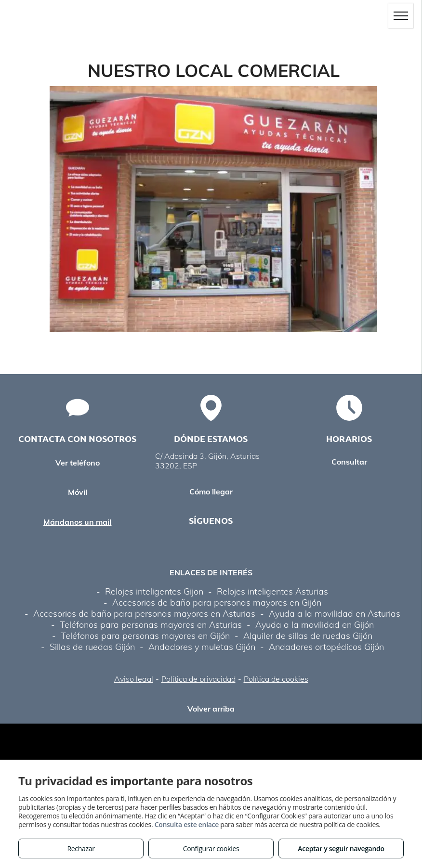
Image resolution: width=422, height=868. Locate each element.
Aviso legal (134, 679)
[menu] (401, 16)
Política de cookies (276, 679)
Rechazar (81, 849)
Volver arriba (211, 709)
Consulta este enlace (187, 824)
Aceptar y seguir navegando (341, 849)
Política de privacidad (198, 679)
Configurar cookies (211, 849)
